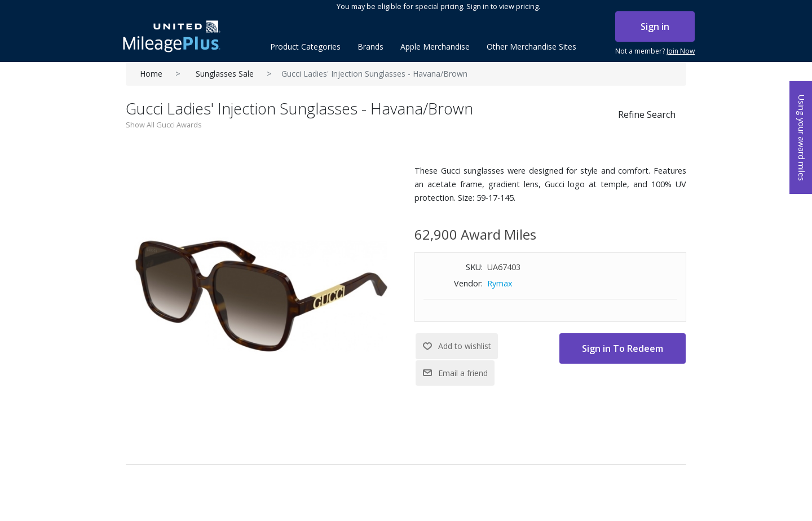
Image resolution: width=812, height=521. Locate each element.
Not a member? (655, 51)
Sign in (655, 27)
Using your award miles (802, 138)
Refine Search (647, 114)
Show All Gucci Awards (164, 125)
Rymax (500, 283)
